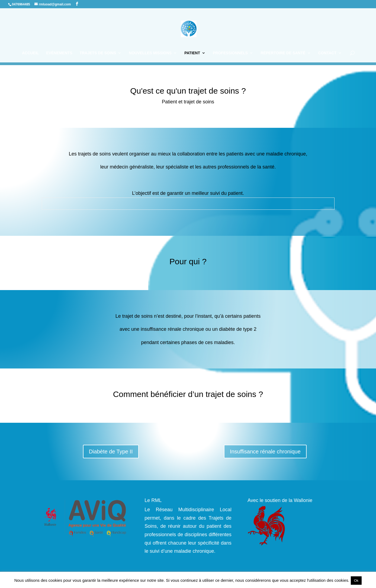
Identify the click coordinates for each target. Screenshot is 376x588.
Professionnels (230, 53)
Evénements (59, 53)
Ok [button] (356, 581)
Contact (327, 53)
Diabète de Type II (111, 452)
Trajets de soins (98, 53)
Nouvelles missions (150, 53)
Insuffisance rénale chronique (265, 452)
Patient (192, 53)
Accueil (30, 53)
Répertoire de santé (283, 53)
